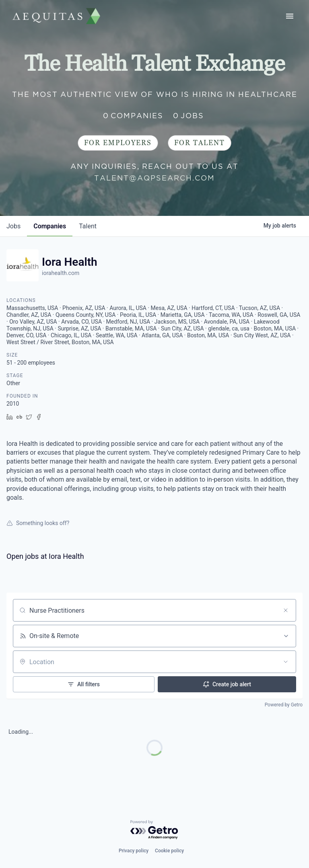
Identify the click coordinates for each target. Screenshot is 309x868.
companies (50, 226)
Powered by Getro (284, 705)
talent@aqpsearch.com (154, 178)
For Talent (200, 143)
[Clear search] (286, 610)
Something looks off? (38, 523)
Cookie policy (169, 851)
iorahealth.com (61, 273)
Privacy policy (134, 851)
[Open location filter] (286, 662)
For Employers (118, 143)
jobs (13, 226)
